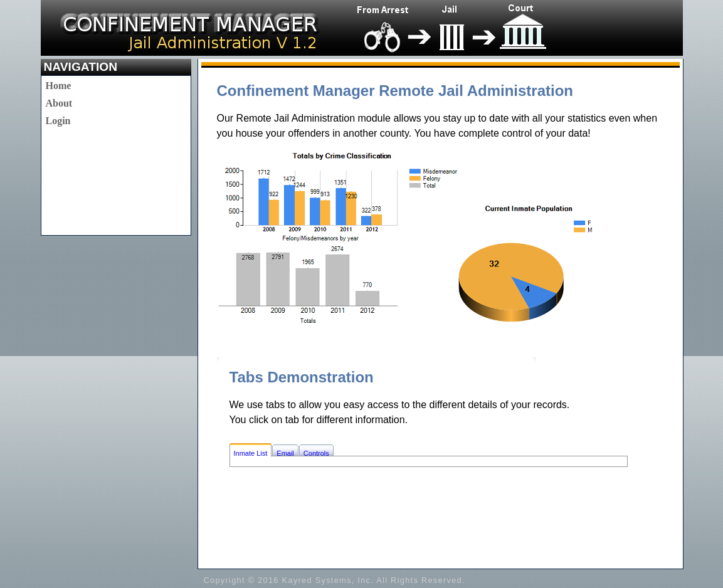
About (59, 103)
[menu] (59, 103)
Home (59, 86)
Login (58, 121)
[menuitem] (59, 86)
